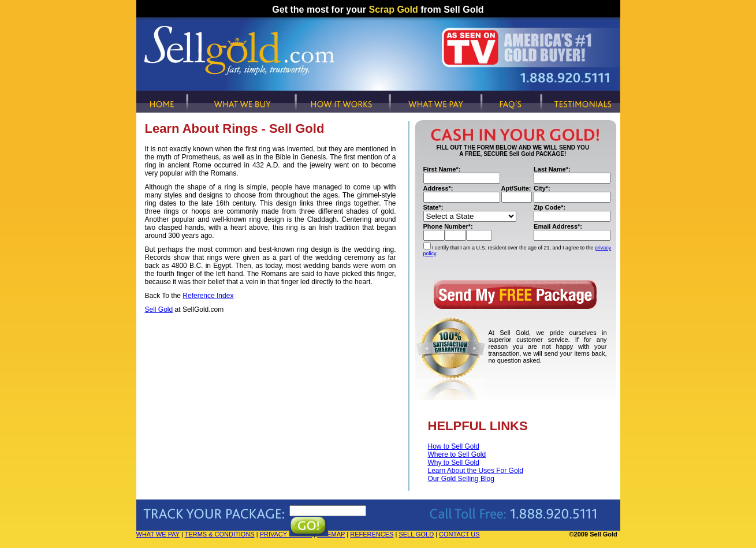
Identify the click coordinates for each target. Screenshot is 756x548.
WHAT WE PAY (158, 534)
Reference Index (208, 296)
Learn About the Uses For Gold (476, 471)
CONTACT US (459, 534)
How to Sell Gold (454, 446)
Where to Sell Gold (457, 454)
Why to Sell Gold (454, 463)
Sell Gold (159, 310)
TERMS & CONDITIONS (220, 534)
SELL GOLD (416, 534)
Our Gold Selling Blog (461, 479)
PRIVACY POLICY (286, 534)
